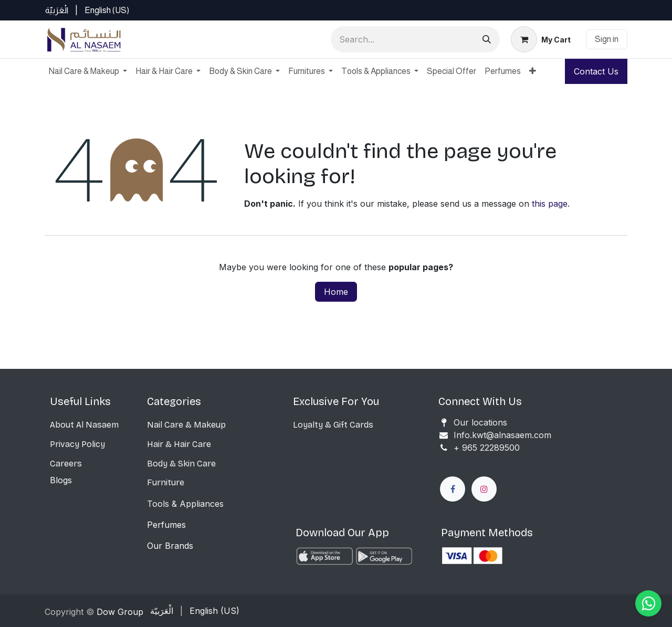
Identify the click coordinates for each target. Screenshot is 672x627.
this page (550, 204)
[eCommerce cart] (541, 39)
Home (336, 292)
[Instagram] (484, 489)
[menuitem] (57, 10)
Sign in (607, 39)
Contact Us (596, 71)
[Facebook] (453, 489)
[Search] (487, 39)
